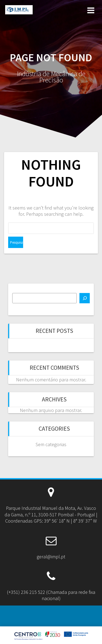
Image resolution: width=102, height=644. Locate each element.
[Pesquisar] (85, 298)
